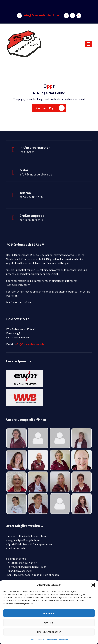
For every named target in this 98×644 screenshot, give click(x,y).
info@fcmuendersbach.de (41, 15)
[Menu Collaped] (88, 44)
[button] (93, 585)
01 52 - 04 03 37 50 (31, 205)
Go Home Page (51, 108)
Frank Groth (27, 160)
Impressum (64, 640)
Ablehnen (49, 623)
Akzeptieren (49, 613)
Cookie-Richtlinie (37, 640)
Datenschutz (51, 640)
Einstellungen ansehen (49, 632)
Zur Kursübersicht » (31, 228)
